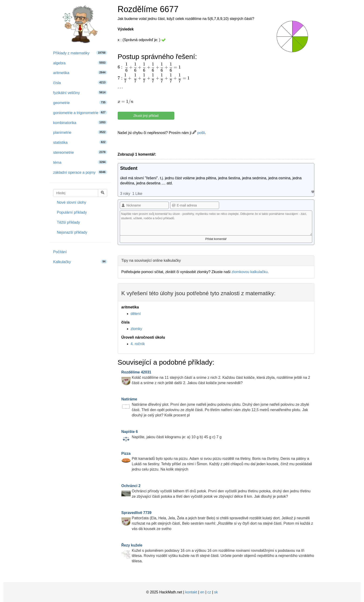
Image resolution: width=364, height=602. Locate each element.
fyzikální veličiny (80, 93)
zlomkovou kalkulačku (250, 272)
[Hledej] (103, 193)
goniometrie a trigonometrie (80, 113)
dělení (136, 314)
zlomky (136, 329)
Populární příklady (72, 212)
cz (209, 592)
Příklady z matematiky (80, 53)
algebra (80, 63)
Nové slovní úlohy (71, 202)
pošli (199, 133)
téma (80, 162)
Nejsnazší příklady (72, 232)
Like (313, 192)
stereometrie (80, 152)
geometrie (80, 103)
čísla (80, 83)
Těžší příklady (68, 222)
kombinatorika (80, 123)
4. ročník (138, 344)
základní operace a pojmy (80, 172)
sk (216, 592)
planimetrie (80, 132)
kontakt (191, 592)
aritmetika (80, 73)
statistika (80, 142)
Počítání (60, 252)
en (202, 592)
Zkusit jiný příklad (146, 116)
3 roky (125, 194)
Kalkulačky (80, 262)
